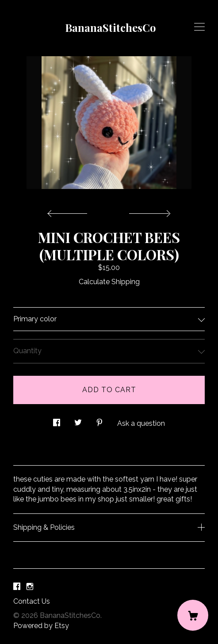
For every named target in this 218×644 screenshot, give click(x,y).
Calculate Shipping (109, 282)
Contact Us (32, 601)
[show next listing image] (149, 211)
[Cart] (193, 615)
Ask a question (141, 423)
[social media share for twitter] (78, 420)
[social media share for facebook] (57, 420)
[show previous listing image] (69, 211)
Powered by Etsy (41, 626)
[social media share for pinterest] (99, 420)
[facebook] (17, 587)
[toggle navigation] (199, 27)
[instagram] (30, 587)
